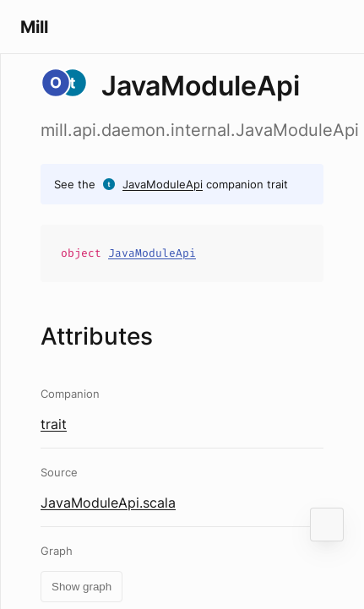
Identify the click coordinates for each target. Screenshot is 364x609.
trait (54, 424)
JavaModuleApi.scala (108, 503)
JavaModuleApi (163, 184)
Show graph (81, 587)
